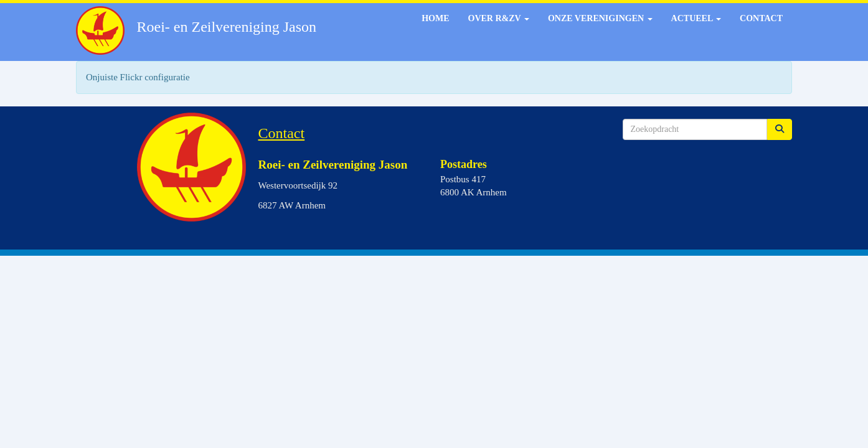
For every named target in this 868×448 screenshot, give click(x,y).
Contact (761, 18)
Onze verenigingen (600, 18)
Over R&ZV (499, 18)
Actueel (696, 18)
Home (435, 18)
